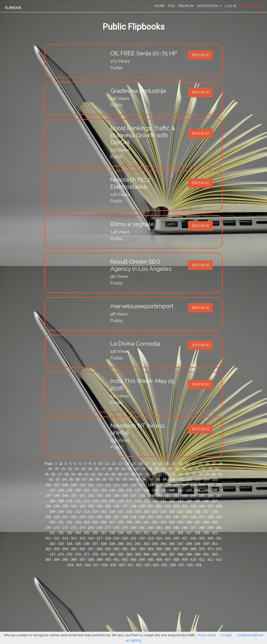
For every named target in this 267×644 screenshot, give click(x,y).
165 (202, 496)
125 (210, 485)
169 (61, 501)
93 (125, 480)
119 (159, 485)
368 (185, 549)
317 (99, 538)
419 (113, 565)
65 (113, 474)
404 (142, 560)
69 (140, 474)
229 (48, 517)
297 (104, 533)
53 (210, 469)
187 (215, 501)
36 (97, 469)
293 (70, 533)
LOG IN (230, 6)
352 (48, 549)
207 (210, 506)
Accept (226, 635)
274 (82, 528)
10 (100, 464)
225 (189, 512)
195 (108, 506)
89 (98, 480)
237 (116, 517)
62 (93, 474)
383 (138, 554)
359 (108, 549)
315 (82, 538)
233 (82, 517)
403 (134, 560)
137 (138, 490)
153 (99, 496)
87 (84, 480)
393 (48, 560)
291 (52, 533)
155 (116, 496)
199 (142, 506)
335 (78, 544)
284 (168, 528)
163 (185, 496)
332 (52, 544)
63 (100, 474)
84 (64, 480)
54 (217, 469)
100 (172, 480)
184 (189, 501)
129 (70, 490)
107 (57, 485)
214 (95, 512)
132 (95, 490)
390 (198, 554)
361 (125, 549)
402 (125, 560)
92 (118, 480)
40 (123, 469)
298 (112, 533)
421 (130, 565)
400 (108, 560)
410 (193, 560)
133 (104, 490)
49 (184, 469)
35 (90, 469)
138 (146, 490)
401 (116, 560)
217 (121, 512)
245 (185, 517)
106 (48, 485)
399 (99, 560)
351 (215, 544)
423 (147, 565)
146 (215, 490)
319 (116, 538)
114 (116, 485)
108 (65, 485)
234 (91, 517)
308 (198, 533)
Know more (207, 635)
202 (168, 506)
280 (134, 528)
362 (134, 549)
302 (146, 533)
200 (151, 506)
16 (140, 464)
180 (155, 501)
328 (193, 538)
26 (207, 464)
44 (150, 469)
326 (176, 538)
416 (88, 565)
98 (158, 480)
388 (181, 554)
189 (57, 506)
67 (127, 474)
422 (139, 565)
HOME (159, 6)
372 (219, 549)
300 (129, 533)
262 (155, 522)
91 (111, 480)
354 (65, 549)
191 (74, 506)
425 (164, 565)
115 (125, 485)
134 (112, 490)
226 (198, 512)
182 (172, 501)
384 (146, 554)
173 (95, 501)
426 (173, 565)
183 (181, 501)
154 (108, 496)
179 (146, 501)
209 (52, 512)
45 (157, 469)
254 (87, 522)
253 (78, 522)
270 (48, 528)
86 (78, 480)
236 (108, 517)
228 (215, 512)
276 (99, 528)
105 (215, 480)
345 (163, 544)
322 (142, 538)
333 (61, 544)
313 (65, 538)
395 (65, 560)
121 (176, 485)
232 (74, 517)
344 (155, 544)
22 (181, 464)
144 (198, 490)
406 (159, 560)
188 (48, 506)
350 (206, 544)
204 (185, 506)
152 (91, 496)
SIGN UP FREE (251, 6)
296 (95, 533)
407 (168, 560)
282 (151, 528)
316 (91, 538)
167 (219, 496)
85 (71, 480)
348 (189, 544)
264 (172, 522)
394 (57, 560)
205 (193, 506)
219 (138, 512)
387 (172, 554)
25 (201, 464)
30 (57, 469)
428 (190, 565)
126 (219, 485)
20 (167, 464)
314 (74, 538)
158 (142, 496)
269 (215, 522)
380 (112, 554)
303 (155, 533)
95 (138, 480)
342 (138, 544)
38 (110, 469)
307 (189, 533)
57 (60, 474)
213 (87, 512)
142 (181, 490)
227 (206, 512)
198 (134, 506)
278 (116, 528)
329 (202, 538)
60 (80, 474)
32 (70, 469)
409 (185, 560)
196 (116, 506)
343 (146, 544)
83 (58, 480)
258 (121, 522)
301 (138, 533)
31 (63, 469)
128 (61, 490)
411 (202, 560)
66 (120, 474)
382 (129, 554)
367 (176, 549)
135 (121, 490)
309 (206, 533)
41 (130, 469)
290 (219, 528)
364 (151, 549)
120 (168, 485)
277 (108, 528)
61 (87, 474)
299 (121, 533)
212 (78, 512)
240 (142, 517)
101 (181, 480)
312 (57, 538)
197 (125, 506)
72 (160, 474)
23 (187, 464)
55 (47, 474)
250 (52, 522)
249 (219, 517)
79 (207, 474)
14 (127, 464)
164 (193, 496)
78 (200, 474)
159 (151, 496)
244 (176, 517)
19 (161, 464)
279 (125, 528)
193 (91, 506)
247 (202, 517)
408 (176, 560)
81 (220, 474)
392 (215, 554)
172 (87, 501)
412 (210, 560)
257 (112, 522)
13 (120, 464)
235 (99, 517)
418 (105, 565)
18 (154, 464)
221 (155, 512)
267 (198, 522)
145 (206, 490)
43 (144, 469)
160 (159, 496)
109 (74, 485)
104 (206, 480)
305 (172, 533)
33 (77, 469)
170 (70, 501)
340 (121, 544)
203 (176, 506)
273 (74, 528)
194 (99, 506)
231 (65, 517)
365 (159, 549)
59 (73, 474)
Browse (201, 55)
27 (214, 464)
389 (189, 554)
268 (206, 522)
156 (125, 496)
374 (61, 554)
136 (129, 490)
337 (95, 544)
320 (125, 538)
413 (219, 560)
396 (74, 560)
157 (134, 496)
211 (70, 512)
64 (107, 474)
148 (57, 496)
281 (142, 528)
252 (70, 522)
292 (61, 533)
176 (121, 501)
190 (65, 506)
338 (104, 544)
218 (129, 512)
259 (129, 522)
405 (151, 560)
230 (57, 517)
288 (202, 528)
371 (210, 549)
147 (48, 496)
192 (82, 506)
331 (219, 538)
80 (214, 474)
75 (180, 474)
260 (138, 522)
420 (122, 565)
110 (82, 485)
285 (176, 528)
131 (87, 490)
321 (134, 538)
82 (51, 480)
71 (154, 474)
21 (174, 464)
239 (134, 517)
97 (151, 480)
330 (210, 538)
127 (52, 490)
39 (117, 469)
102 (189, 480)
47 (170, 469)
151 (82, 496)
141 (172, 490)
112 (99, 485)
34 (83, 469)
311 (48, 538)
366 (168, 549)
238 (125, 517)
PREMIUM (186, 6)
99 (165, 480)
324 (159, 538)
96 (145, 480)
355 (74, 549)
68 (133, 474)
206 (202, 506)
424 (156, 565)
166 (210, 496)
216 (112, 512)
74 (174, 474)
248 (210, 517)
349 (198, 544)
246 (193, 517)
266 (189, 522)
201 (159, 506)
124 (202, 485)
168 (52, 501)
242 (159, 517)
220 (146, 512)
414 (71, 565)
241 (151, 517)
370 (202, 549)
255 (95, 522)
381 (121, 554)
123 (193, 485)
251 (61, 522)
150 (74, 496)
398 (91, 560)
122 (185, 485)
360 (116, 549)
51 (197, 469)
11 (107, 464)
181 (163, 501)
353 (57, 549)
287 (193, 528)
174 (104, 501)
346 (172, 544)
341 (129, 544)
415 (79, 565)
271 (57, 528)
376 (78, 554)
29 (50, 469)
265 (181, 522)
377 (87, 554)
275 (91, 528)
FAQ (171, 6)
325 (168, 538)
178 (138, 501)
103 (198, 480)
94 (131, 480)
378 (95, 554)
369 (193, 549)
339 (112, 544)
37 (103, 469)
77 (194, 474)
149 (65, 496)
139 (155, 490)
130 (78, 490)
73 (167, 474)
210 (61, 512)
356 (82, 549)
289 (210, 528)
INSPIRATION (208, 6)
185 (198, 501)
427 (182, 565)
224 (181, 512)
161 (168, 496)
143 (189, 490)
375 (70, 554)
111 (91, 485)
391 (206, 554)
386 (163, 554)
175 (112, 501)
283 (159, 528)
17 (147, 464)
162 (176, 496)
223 (172, 512)
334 (70, 544)
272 (65, 528)
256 (104, 522)
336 (87, 544)
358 (99, 549)
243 (168, 517)
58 (67, 474)
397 (82, 560)
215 (104, 512)
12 (114, 464)
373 (52, 554)
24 (194, 464)
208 (219, 506)
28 (221, 464)
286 (185, 528)
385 (155, 554)
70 (147, 474)
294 (78, 533)
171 (78, 501)
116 (134, 485)
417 (96, 565)
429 (198, 565)
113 (108, 485)
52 (204, 469)
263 (163, 522)
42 (137, 469)
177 (129, 501)
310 (215, 533)
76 (187, 474)
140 (163, 490)
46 (164, 469)
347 (181, 544)
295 (87, 533)
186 (206, 501)
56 (53, 474)
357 (91, 549)
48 (177, 469)
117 (142, 485)
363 (142, 549)
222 (163, 512)
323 (151, 538)
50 (190, 469)
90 (105, 480)
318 (108, 538)
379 (104, 554)
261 (146, 522)
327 (185, 538)
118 (151, 485)
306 (181, 533)
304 (163, 533)
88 (91, 480)
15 (134, 464)
